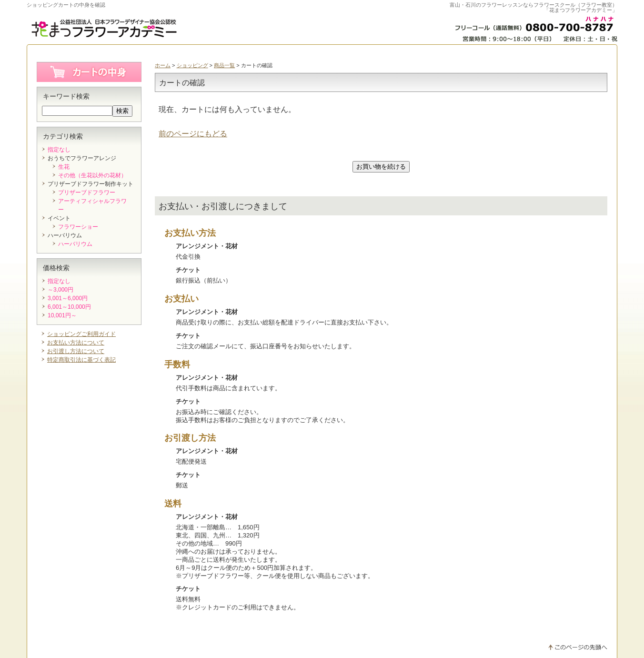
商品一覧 (224, 65)
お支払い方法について (76, 343)
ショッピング (192, 65)
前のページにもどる (193, 134)
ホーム (163, 65)
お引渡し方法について (76, 351)
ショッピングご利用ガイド (81, 334)
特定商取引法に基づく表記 (81, 360)
